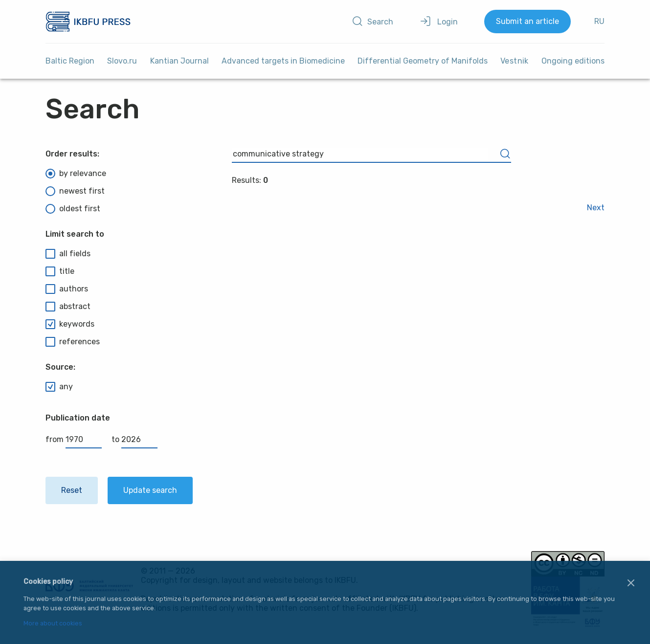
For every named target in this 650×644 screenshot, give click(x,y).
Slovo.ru (122, 61)
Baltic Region (70, 61)
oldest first (73, 209)
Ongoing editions (573, 61)
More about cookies (53, 624)
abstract (68, 307)
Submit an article (527, 21)
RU (599, 21)
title (60, 271)
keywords (70, 324)
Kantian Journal (179, 61)
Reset (72, 490)
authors (67, 289)
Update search (150, 490)
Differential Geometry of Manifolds (423, 61)
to (134, 439)
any (59, 387)
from (74, 439)
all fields (68, 254)
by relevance (76, 174)
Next (596, 208)
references (73, 342)
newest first (75, 191)
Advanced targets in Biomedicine (283, 61)
